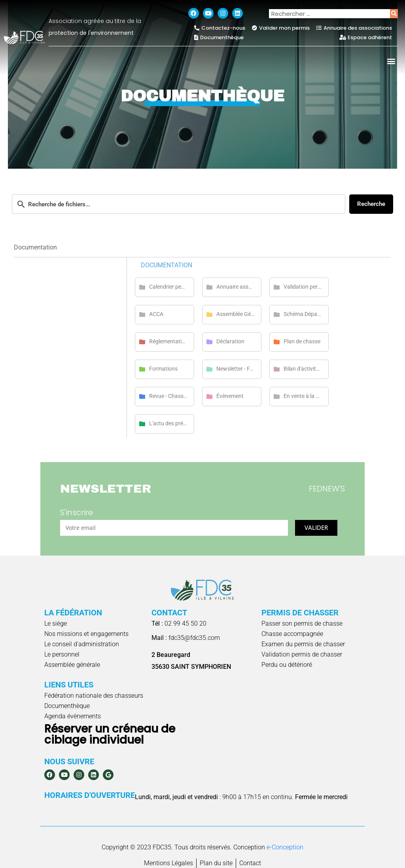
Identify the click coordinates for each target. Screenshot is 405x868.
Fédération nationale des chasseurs (94, 696)
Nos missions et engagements (86, 634)
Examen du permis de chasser (303, 644)
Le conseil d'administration (82, 644)
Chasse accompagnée (292, 634)
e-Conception (285, 847)
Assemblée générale (72, 665)
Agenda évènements (73, 716)
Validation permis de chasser (302, 654)
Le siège (56, 623)
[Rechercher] (394, 14)
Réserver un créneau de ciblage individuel (110, 734)
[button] (391, 61)
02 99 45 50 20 (179, 623)
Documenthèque (67, 706)
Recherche (371, 204)
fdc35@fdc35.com (186, 638)
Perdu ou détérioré (287, 665)
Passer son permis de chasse (302, 623)
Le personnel (62, 654)
